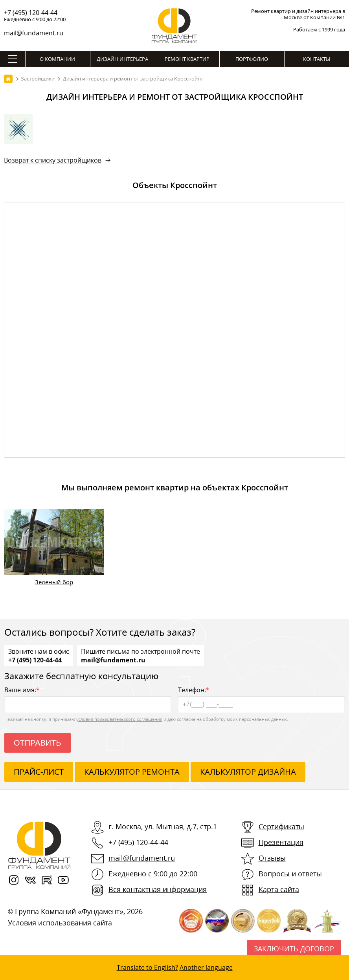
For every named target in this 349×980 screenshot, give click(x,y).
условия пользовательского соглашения (119, 719)
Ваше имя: (88, 699)
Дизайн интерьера (122, 59)
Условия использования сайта (60, 923)
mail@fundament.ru (34, 33)
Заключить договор (294, 949)
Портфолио (252, 59)
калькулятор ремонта (132, 772)
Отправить (38, 743)
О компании (57, 59)
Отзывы (272, 858)
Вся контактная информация (158, 889)
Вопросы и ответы (290, 874)
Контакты (317, 59)
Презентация (281, 842)
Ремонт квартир (187, 59)
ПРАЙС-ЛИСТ (39, 772)
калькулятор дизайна (248, 772)
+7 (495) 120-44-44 (31, 13)
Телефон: (261, 699)
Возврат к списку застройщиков (53, 160)
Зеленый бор (54, 582)
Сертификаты (281, 826)
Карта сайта (279, 889)
